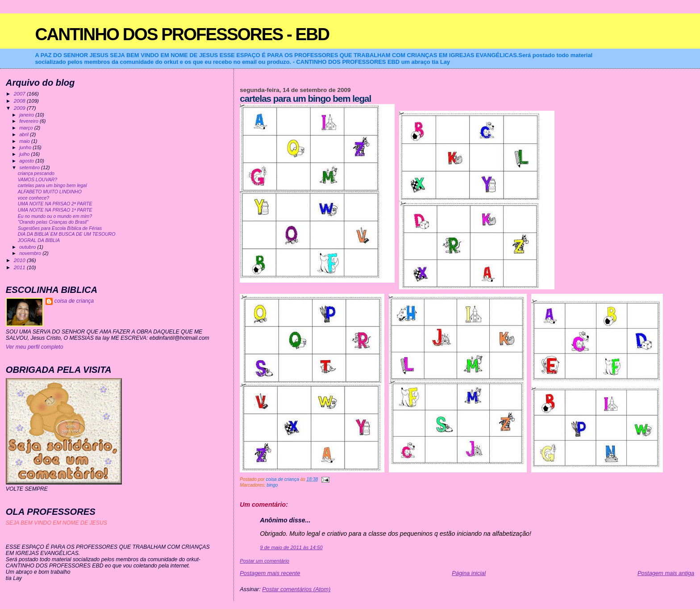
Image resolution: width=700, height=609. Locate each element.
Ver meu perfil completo (35, 347)
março (27, 128)
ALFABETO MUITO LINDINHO (50, 192)
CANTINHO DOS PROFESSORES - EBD (182, 34)
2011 (20, 267)
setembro (30, 167)
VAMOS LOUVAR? (37, 180)
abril (25, 134)
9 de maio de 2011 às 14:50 (291, 547)
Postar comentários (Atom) (296, 589)
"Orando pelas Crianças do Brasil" (53, 222)
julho (25, 154)
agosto (27, 161)
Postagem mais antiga (666, 573)
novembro (31, 253)
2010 (20, 260)
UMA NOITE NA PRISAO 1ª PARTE (55, 210)
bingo (272, 485)
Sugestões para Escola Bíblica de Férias (60, 228)
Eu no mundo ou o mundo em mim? (55, 216)
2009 (20, 108)
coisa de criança (74, 301)
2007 (20, 94)
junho (26, 147)
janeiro (27, 115)
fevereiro (29, 121)
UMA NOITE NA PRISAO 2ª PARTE (55, 204)
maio (25, 141)
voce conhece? (33, 198)
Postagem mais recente (270, 573)
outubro (28, 247)
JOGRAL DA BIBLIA (39, 240)
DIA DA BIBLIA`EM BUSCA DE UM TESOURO (67, 234)
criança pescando (36, 173)
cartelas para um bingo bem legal (52, 186)
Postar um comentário (265, 561)
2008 (20, 101)
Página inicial (469, 573)
